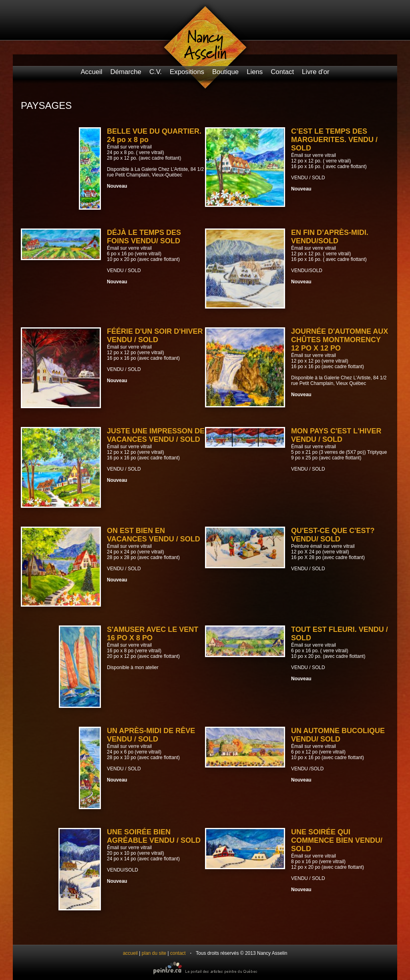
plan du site (154, 953)
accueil (130, 953)
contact (178, 953)
